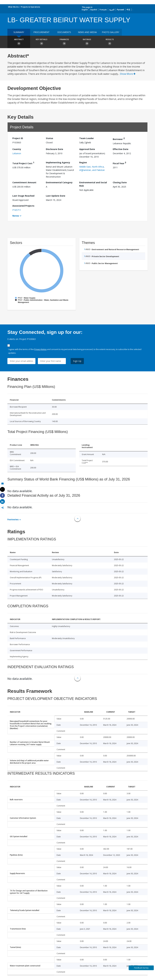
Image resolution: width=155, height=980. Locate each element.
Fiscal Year (119, 163)
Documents (64, 32)
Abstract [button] (19, 42)
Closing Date (120, 182)
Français (103, 10)
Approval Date (87, 149)
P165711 (17, 210)
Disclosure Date (54, 149)
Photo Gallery (110, 32)
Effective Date (121, 149)
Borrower (119, 139)
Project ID (18, 138)
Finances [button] (64, 42)
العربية (112, 10)
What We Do (13, 7)
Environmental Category (59, 182)
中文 (128, 10)
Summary (19, 32)
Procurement (41, 32)
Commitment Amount (24, 182)
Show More (128, 74)
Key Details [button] (41, 42)
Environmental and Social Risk (93, 184)
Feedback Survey (141, 968)
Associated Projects (23, 206)
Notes (16, 216)
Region (83, 162)
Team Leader (87, 138)
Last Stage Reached (23, 196)
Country (17, 149)
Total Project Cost (23, 163)
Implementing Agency (58, 162)
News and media (87, 32)
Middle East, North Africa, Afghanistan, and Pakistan (92, 168)
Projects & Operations (31, 7)
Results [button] (110, 42)
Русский (120, 10)
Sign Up (77, 361)
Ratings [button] (87, 42)
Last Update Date (56, 196)
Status (49, 138)
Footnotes (13, 519)
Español (94, 10)
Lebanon (17, 153)
